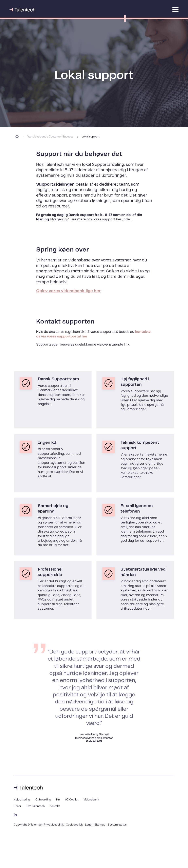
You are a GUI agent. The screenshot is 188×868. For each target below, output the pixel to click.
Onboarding (43, 800)
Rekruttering (22, 800)
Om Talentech (36, 806)
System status (117, 825)
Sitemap (100, 825)
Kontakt (55, 806)
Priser (17, 806)
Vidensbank (91, 800)
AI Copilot (72, 800)
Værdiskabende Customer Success (50, 137)
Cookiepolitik (74, 825)
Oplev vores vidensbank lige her (68, 291)
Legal (89, 825)
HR (58, 800)
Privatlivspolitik (54, 825)
